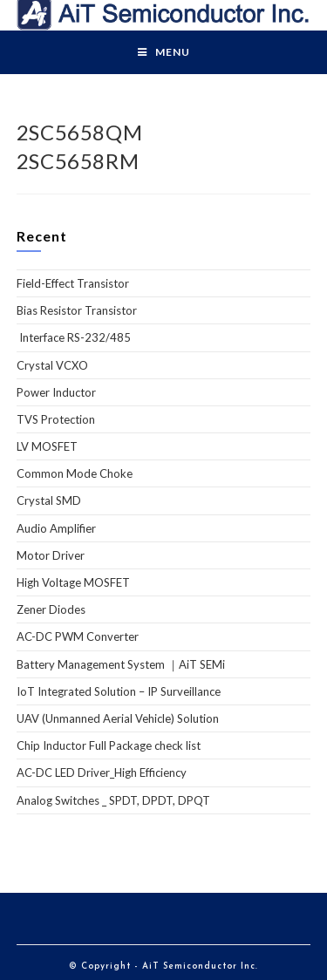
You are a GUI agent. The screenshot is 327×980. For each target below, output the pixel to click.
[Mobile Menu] (164, 52)
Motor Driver (51, 555)
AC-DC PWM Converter (78, 636)
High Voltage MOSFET (73, 582)
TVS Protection (56, 419)
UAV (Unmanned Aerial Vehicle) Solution (118, 718)
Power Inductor (56, 392)
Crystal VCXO (52, 365)
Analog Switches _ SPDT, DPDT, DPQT (113, 800)
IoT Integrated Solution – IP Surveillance (119, 691)
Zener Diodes (51, 609)
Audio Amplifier (56, 528)
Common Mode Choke (75, 473)
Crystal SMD (49, 500)
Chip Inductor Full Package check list (109, 745)
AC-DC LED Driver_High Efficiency (102, 772)
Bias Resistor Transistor (77, 310)
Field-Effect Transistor (73, 283)
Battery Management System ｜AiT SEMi (121, 664)
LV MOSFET (47, 446)
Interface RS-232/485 (74, 337)
